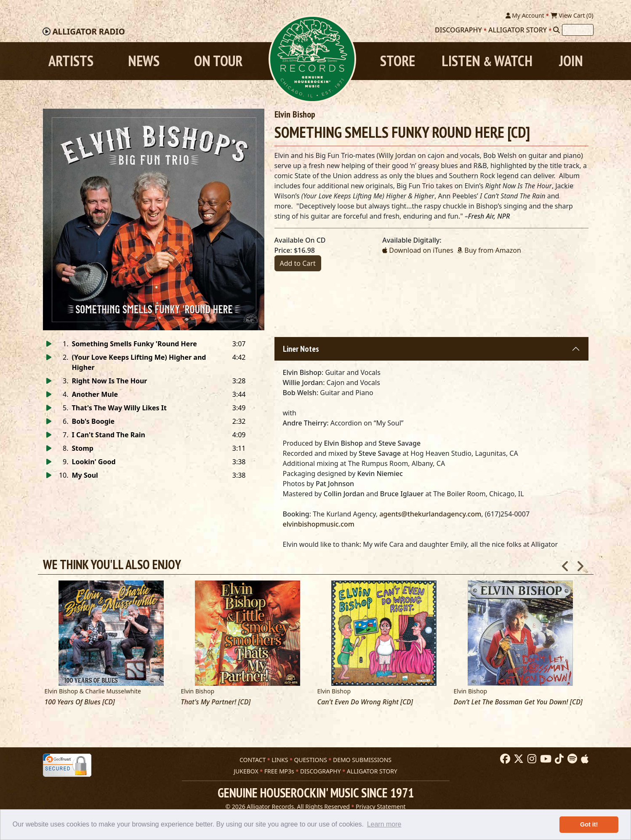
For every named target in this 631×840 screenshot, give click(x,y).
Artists (71, 61)
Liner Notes (301, 349)
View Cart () (572, 15)
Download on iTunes (418, 250)
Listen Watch (487, 61)
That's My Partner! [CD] (216, 702)
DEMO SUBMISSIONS (362, 760)
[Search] (556, 30)
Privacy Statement (381, 807)
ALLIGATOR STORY (372, 771)
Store (398, 61)
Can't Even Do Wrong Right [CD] (365, 702)
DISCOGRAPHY (321, 771)
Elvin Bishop (295, 114)
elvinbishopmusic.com (319, 524)
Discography (458, 30)
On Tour (218, 61)
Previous (565, 564)
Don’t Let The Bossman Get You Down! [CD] (518, 702)
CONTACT (253, 760)
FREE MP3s (279, 771)
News (144, 61)
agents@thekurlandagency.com (430, 514)
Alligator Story (518, 30)
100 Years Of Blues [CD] (80, 702)
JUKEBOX (246, 771)
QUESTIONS (310, 760)
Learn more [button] (384, 824)
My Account (525, 15)
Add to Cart (298, 263)
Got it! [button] (589, 824)
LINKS (280, 760)
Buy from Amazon (489, 250)
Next (580, 564)
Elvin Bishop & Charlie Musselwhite (93, 691)
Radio (88, 32)
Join (571, 61)
